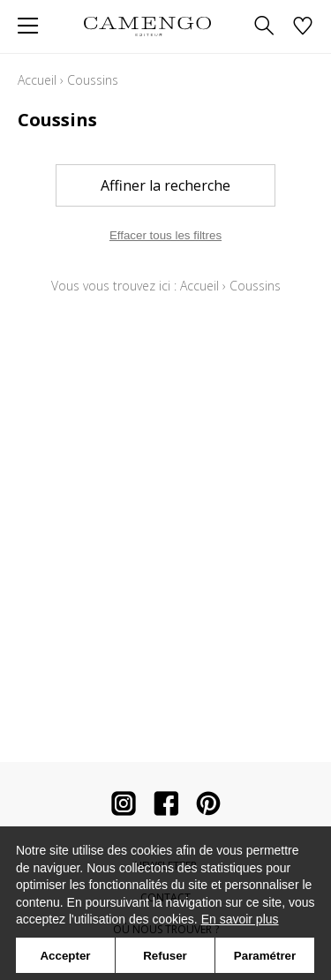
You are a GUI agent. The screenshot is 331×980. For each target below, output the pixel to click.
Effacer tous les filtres (165, 235)
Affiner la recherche (165, 185)
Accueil (37, 80)
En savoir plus (240, 919)
